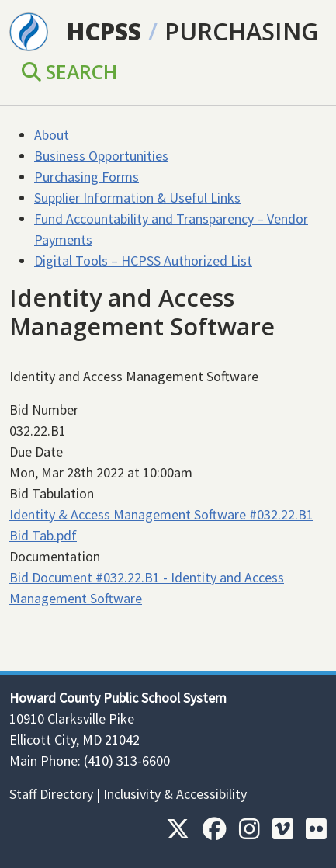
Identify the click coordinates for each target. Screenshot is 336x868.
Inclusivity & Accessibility (175, 794)
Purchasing (241, 31)
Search (69, 71)
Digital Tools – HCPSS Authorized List (143, 260)
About (52, 135)
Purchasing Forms (87, 177)
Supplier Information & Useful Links (137, 198)
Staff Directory (51, 794)
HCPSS (104, 31)
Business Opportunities (101, 156)
